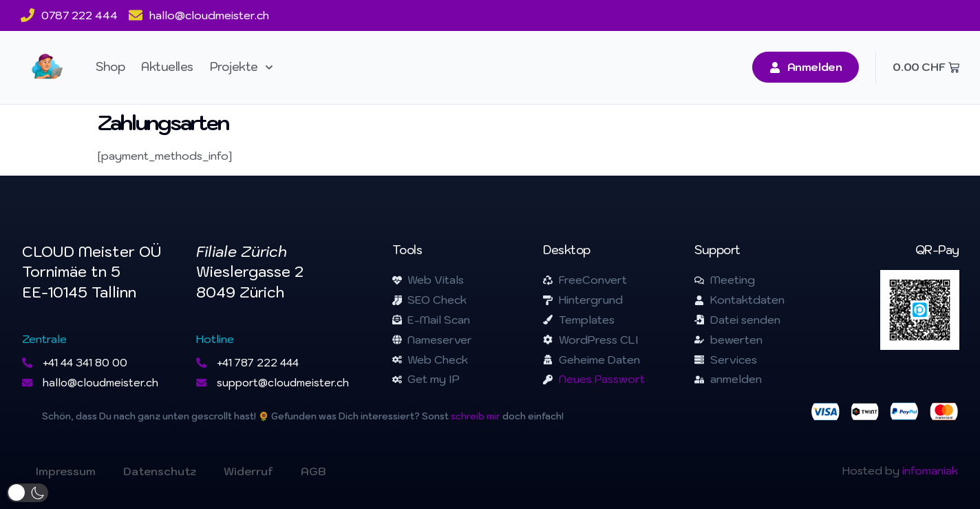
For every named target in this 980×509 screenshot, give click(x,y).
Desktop (567, 250)
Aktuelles (167, 67)
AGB (313, 471)
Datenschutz (160, 471)
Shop (110, 67)
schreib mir (476, 416)
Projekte (242, 67)
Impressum (66, 471)
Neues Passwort (602, 379)
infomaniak (930, 470)
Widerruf (248, 471)
